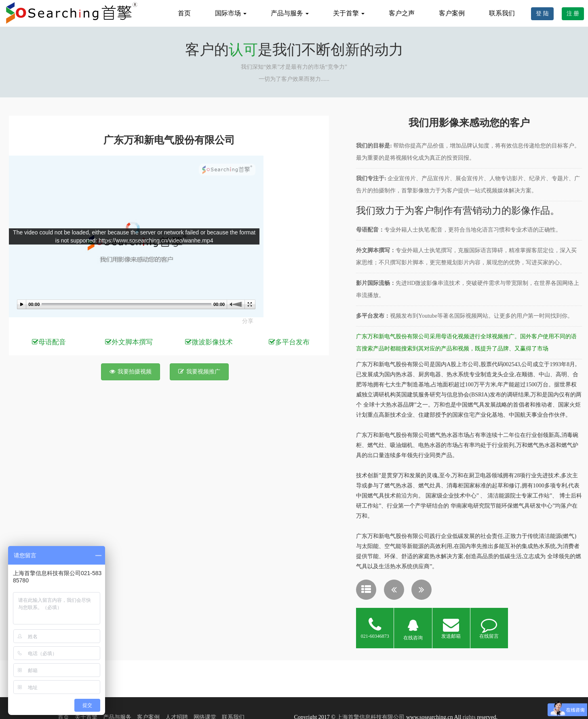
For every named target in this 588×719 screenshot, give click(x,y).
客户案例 (452, 13)
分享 (248, 321)
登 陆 (542, 14)
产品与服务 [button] (290, 13)
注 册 (573, 14)
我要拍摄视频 (131, 372)
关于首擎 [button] (349, 13)
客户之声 (402, 13)
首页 (184, 13)
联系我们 (502, 13)
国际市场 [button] (231, 13)
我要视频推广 (199, 372)
